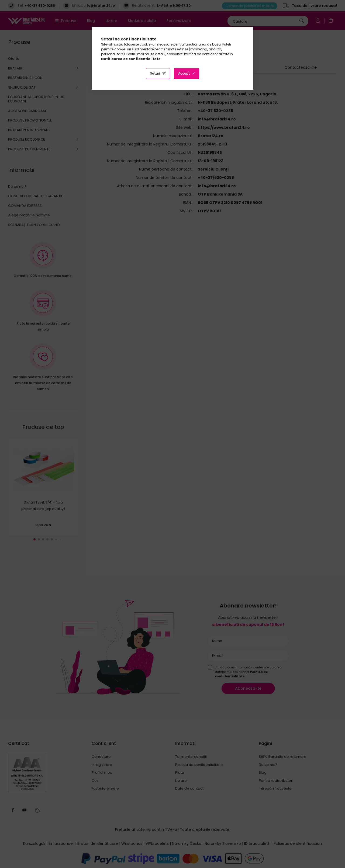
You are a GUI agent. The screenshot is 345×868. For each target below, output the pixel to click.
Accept (184, 73)
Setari (155, 73)
